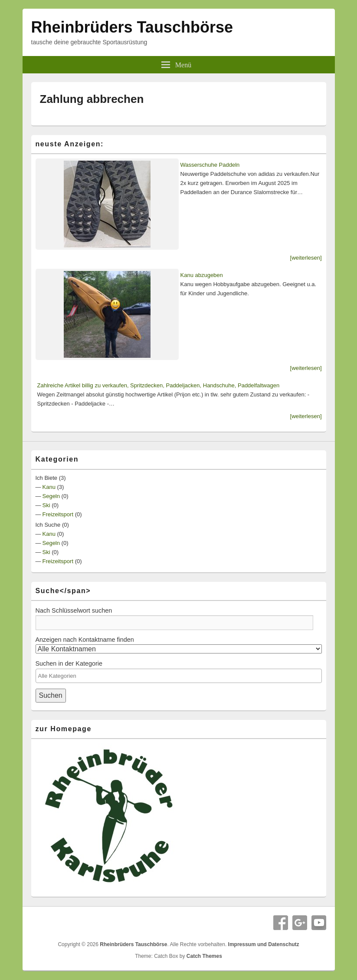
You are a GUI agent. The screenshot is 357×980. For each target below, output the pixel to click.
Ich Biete (47, 478)
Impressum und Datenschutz (264, 944)
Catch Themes (204, 956)
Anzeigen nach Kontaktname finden (85, 640)
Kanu (49, 487)
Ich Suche (48, 525)
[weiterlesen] (306, 258)
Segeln (51, 496)
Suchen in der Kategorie (69, 663)
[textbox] (177, 676)
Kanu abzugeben (202, 275)
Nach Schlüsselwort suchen (74, 610)
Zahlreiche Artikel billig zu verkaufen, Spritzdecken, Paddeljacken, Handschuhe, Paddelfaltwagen (159, 385)
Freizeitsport (58, 514)
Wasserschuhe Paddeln (210, 165)
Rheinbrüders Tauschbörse (132, 27)
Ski (46, 505)
